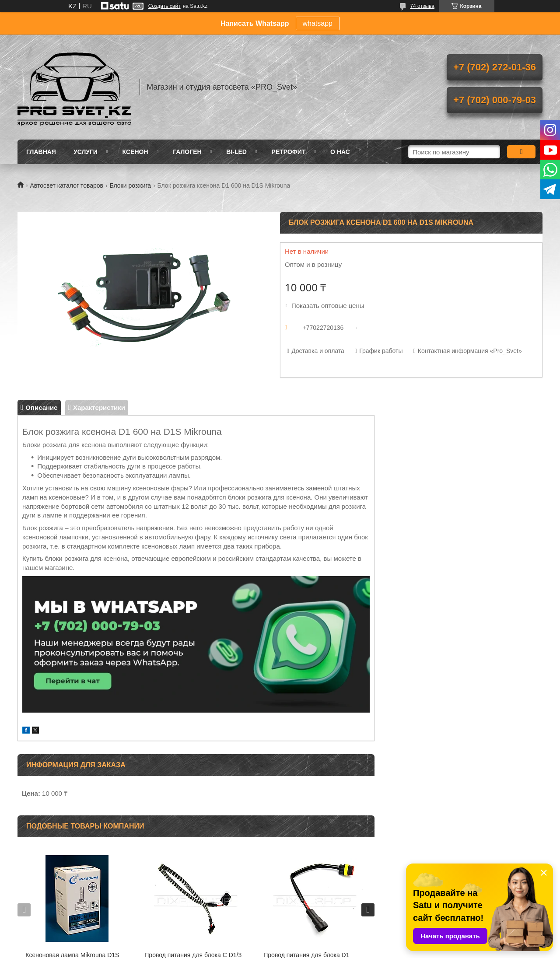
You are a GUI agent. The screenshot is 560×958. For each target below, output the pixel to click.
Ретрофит (289, 152)
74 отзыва (422, 6)
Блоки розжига (130, 185)
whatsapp (318, 23)
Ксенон (135, 152)
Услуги (86, 152)
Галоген (187, 152)
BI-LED (236, 152)
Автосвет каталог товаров (66, 185)
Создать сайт (164, 6)
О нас (340, 152)
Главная (41, 152)
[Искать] (521, 152)
